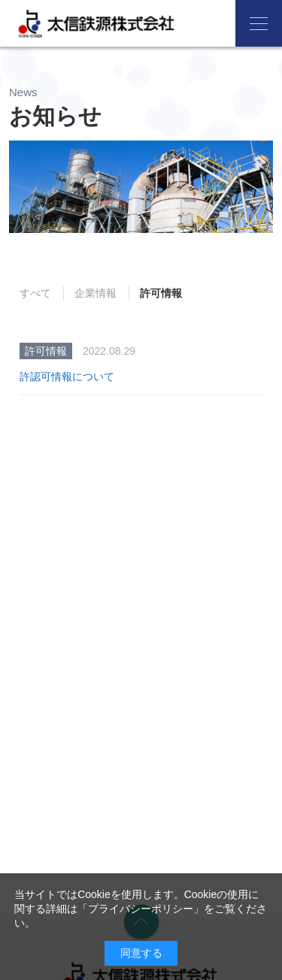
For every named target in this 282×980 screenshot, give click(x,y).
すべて (35, 293)
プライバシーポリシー (141, 909)
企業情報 (96, 293)
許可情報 (161, 293)
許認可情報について (67, 377)
